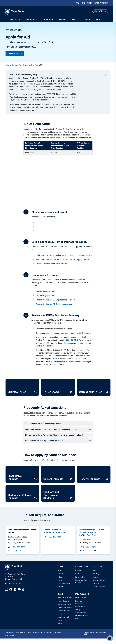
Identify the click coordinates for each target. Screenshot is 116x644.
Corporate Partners (101, 592)
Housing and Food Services (83, 587)
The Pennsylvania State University (16, 638)
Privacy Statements (34, 638)
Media (61, 629)
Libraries (98, 582)
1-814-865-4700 (16, 589)
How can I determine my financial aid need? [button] (58, 445)
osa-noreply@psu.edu (45, 292)
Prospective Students (66, 603)
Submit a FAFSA (15, 54)
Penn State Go (82, 612)
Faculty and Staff (65, 622)
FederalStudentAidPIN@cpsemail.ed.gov (54, 305)
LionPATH (98, 589)
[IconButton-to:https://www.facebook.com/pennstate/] (12, 595)
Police (79, 624)
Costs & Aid (48, 19)
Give (86, 3)
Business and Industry (66, 613)
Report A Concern (103, 3)
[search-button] (80, 3)
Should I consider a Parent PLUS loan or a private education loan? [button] (58, 438)
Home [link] (8, 65)
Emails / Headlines (83, 603)
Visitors (62, 619)
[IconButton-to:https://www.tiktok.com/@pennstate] (24, 595)
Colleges (62, 582)
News (88, 19)
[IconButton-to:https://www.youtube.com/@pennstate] (20, 595)
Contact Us (63, 592)
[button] (110, 638)
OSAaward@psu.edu (45, 296)
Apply (92, 3)
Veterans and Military (66, 616)
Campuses (63, 585)
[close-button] (105, 75)
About (100, 19)
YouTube (65, 264)
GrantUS (56, 359)
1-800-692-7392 (90, 552)
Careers (62, 579)
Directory (98, 579)
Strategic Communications (82, 616)
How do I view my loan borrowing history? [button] (58, 425)
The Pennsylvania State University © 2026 (97, 639)
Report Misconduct (83, 621)
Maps (96, 576)
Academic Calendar (101, 585)
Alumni (61, 626)
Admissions (32, 19)
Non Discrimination (47, 638)
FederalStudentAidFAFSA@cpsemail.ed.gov (55, 301)
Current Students (65, 606)
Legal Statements (11, 641)
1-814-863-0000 (18, 552)
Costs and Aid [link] (17, 65)
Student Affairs (82, 582)
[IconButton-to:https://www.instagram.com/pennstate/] (7, 595)
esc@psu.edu (17, 556)
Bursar (79, 579)
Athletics (77, 19)
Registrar (80, 576)
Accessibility (59, 638)
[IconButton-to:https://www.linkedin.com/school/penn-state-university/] (16, 595)
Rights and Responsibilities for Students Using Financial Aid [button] (58, 431)
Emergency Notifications (81, 608)
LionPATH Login (103, 11)
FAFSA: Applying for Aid (81, 260)
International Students (66, 610)
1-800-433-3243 (85, 256)
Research (64, 19)
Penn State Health (65, 589)
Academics (16, 19)
